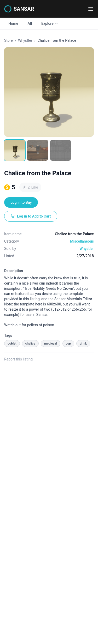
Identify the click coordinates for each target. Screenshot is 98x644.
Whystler (25, 40)
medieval (50, 344)
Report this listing (18, 359)
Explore (50, 23)
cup (68, 344)
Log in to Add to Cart (31, 216)
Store (8, 40)
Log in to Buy (21, 202)
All (30, 23)
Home (13, 23)
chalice (30, 344)
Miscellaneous (82, 241)
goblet (12, 344)
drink (83, 344)
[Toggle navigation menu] (91, 9)
